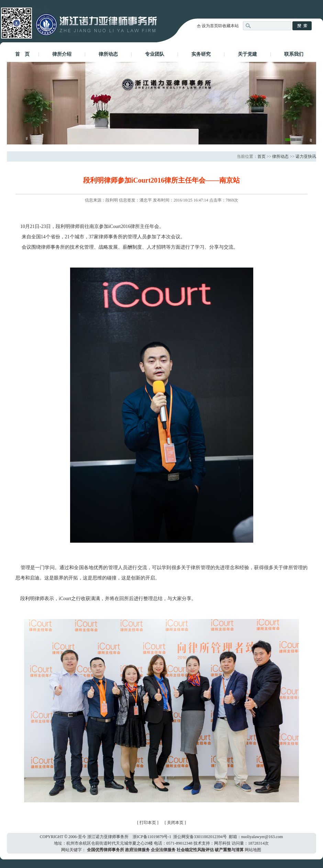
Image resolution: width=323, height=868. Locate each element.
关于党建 (247, 54)
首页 (261, 156)
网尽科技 (222, 843)
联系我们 (294, 54)
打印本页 (148, 823)
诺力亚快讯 (306, 156)
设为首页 (210, 26)
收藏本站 (231, 26)
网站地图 (253, 850)
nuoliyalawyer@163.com (262, 837)
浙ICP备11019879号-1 (152, 837)
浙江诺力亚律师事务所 (108, 837)
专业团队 (155, 54)
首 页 (22, 54)
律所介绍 (62, 54)
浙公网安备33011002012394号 (200, 837)
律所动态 (108, 54)
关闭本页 (176, 823)
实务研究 (201, 54)
